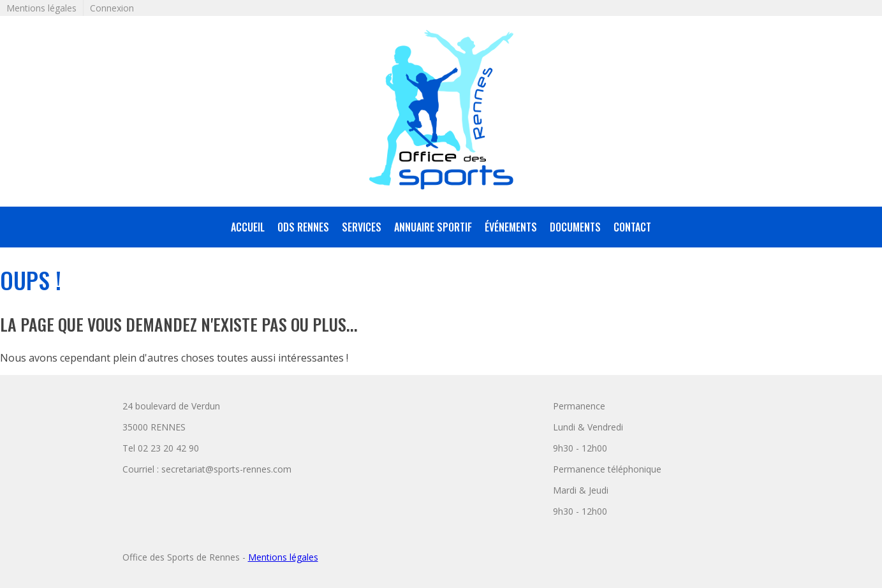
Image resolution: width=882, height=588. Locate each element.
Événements (511, 227)
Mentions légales (41, 8)
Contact (632, 227)
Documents (575, 227)
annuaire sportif (433, 227)
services (362, 227)
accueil (248, 227)
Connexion (112, 8)
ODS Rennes (303, 227)
